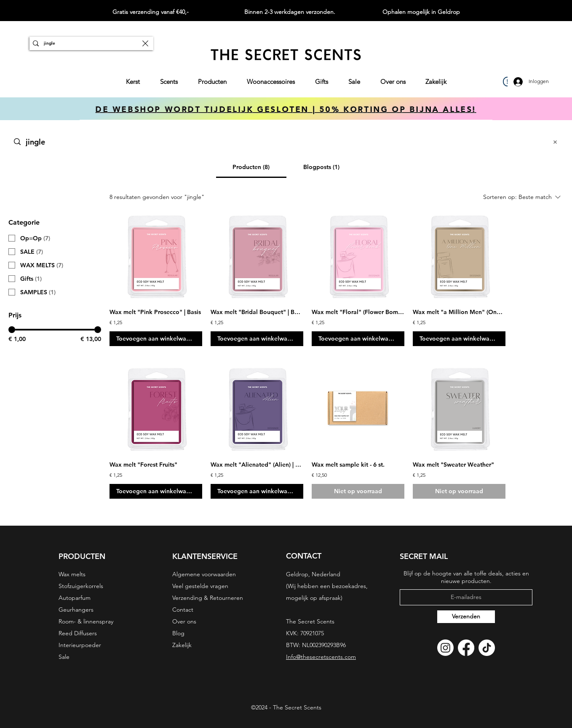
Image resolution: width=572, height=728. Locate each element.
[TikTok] (487, 648)
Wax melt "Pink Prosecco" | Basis (155, 312)
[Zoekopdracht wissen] (145, 43)
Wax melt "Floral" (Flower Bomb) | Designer (358, 312)
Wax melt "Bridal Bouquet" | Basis (257, 312)
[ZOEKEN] (91, 43)
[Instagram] (445, 648)
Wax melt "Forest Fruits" (143, 465)
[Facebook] (466, 648)
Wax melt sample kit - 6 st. (348, 465)
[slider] (12, 330)
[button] (212, 82)
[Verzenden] (466, 617)
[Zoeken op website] (284, 142)
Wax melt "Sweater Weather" (453, 465)
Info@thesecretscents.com (321, 657)
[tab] (251, 167)
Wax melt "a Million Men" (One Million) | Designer (459, 312)
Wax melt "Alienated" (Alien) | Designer (257, 465)
